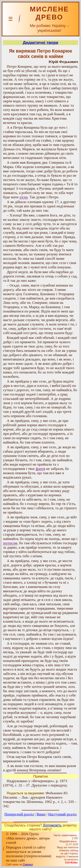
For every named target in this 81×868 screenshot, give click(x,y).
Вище (41, 814)
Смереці (28, 865)
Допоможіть (52, 825)
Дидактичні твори (40, 42)
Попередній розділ (19, 814)
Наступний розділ (62, 814)
